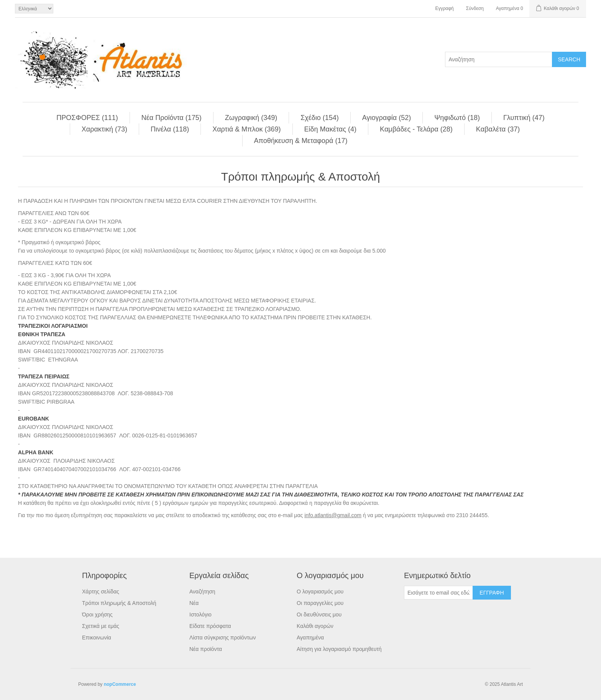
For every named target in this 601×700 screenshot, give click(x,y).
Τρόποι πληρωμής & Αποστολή (119, 603)
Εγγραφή (444, 8)
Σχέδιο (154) (320, 118)
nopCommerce (120, 684)
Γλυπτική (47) (524, 118)
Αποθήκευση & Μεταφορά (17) (301, 141)
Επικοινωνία (97, 638)
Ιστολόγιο (200, 615)
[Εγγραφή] (438, 593)
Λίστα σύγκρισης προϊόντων (223, 638)
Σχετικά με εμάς (101, 626)
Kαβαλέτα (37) (498, 129)
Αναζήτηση (202, 592)
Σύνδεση (475, 8)
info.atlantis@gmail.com (333, 515)
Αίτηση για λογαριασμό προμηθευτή (339, 649)
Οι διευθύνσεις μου (319, 615)
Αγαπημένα (310, 638)
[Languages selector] (34, 9)
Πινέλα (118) (170, 129)
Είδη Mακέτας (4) (330, 129)
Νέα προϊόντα (206, 649)
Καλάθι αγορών (315, 626)
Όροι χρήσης (97, 615)
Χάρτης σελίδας (101, 592)
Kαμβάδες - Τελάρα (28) (416, 129)
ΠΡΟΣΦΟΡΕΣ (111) (87, 118)
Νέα (194, 603)
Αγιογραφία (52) (387, 118)
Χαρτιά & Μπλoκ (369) (246, 129)
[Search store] (499, 59)
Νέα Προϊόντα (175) (172, 118)
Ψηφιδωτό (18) (457, 118)
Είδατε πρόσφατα (210, 626)
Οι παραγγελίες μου (320, 603)
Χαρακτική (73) (104, 129)
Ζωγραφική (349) (251, 118)
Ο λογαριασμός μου (320, 592)
